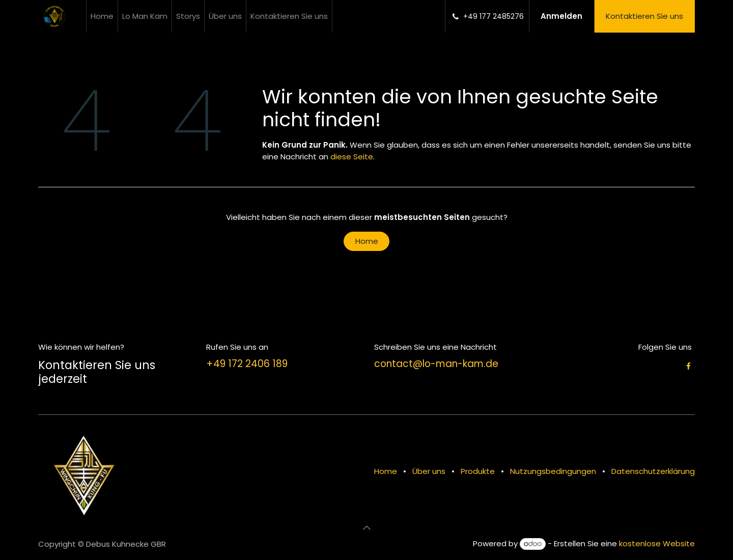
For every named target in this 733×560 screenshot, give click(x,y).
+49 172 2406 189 (247, 364)
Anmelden (561, 16)
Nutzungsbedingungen (553, 471)
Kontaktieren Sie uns (644, 16)
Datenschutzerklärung (653, 471)
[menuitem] (102, 16)
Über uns (429, 471)
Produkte (478, 471)
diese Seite (352, 157)
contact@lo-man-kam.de (436, 364)
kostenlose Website (657, 543)
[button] (366, 528)
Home (367, 241)
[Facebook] (688, 366)
